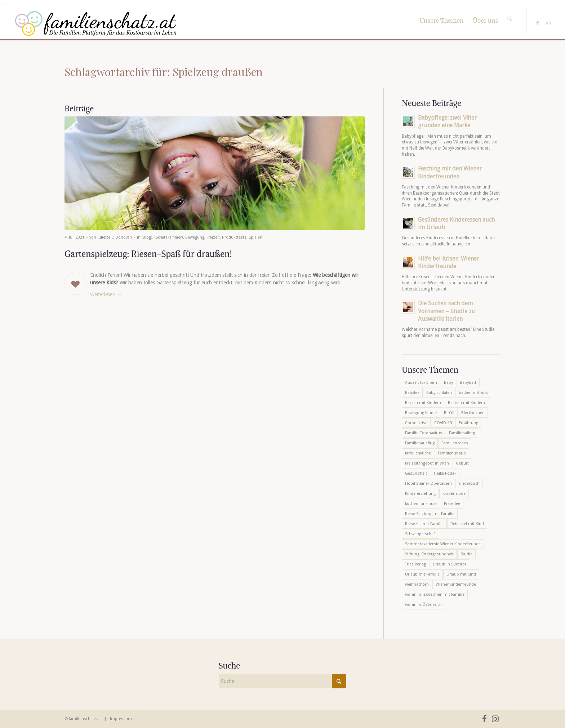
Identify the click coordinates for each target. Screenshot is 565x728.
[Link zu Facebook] (537, 23)
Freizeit (213, 237)
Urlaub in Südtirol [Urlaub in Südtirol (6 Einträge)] (449, 564)
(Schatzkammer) (169, 237)
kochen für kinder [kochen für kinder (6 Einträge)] (421, 504)
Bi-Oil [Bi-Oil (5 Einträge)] (449, 413)
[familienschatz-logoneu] (96, 23)
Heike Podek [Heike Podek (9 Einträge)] (445, 473)
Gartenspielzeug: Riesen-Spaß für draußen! (148, 254)
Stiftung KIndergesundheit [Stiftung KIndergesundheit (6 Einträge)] (429, 554)
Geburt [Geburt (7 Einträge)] (462, 463)
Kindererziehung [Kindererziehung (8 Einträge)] (420, 494)
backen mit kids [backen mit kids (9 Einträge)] (473, 393)
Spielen (255, 237)
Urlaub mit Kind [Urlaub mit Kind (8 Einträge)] (461, 574)
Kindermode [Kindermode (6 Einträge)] (454, 494)
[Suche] (510, 13)
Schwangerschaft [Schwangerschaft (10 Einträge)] (421, 534)
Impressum (121, 719)
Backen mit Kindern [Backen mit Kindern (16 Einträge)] (423, 403)
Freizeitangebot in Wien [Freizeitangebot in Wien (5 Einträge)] (427, 463)
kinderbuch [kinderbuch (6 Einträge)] (469, 483)
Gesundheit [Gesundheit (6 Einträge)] (416, 473)
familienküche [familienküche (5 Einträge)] (418, 453)
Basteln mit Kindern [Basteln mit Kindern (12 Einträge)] (466, 403)
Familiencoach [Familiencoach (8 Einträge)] (455, 443)
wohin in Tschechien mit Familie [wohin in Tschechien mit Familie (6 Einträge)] (435, 594)
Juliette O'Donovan (115, 237)
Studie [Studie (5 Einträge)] (466, 554)
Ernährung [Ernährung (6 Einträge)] (468, 423)
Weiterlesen (106, 294)
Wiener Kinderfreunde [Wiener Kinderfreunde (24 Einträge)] (456, 584)
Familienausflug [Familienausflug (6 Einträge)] (420, 443)
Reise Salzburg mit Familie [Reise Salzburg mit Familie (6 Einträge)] (430, 514)
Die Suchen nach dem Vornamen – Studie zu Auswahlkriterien (446, 311)
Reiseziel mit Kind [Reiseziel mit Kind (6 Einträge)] (467, 524)
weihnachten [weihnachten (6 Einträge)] (417, 584)
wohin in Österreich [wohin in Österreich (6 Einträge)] (423, 605)
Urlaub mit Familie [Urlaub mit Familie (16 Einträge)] (422, 574)
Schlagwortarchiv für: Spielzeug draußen (164, 72)
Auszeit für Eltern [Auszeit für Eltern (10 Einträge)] (421, 383)
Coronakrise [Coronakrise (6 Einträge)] (416, 423)
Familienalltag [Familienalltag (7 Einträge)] (462, 433)
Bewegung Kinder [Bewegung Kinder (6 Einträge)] (421, 413)
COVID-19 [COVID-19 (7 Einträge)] (443, 423)
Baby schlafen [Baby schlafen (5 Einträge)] (439, 393)
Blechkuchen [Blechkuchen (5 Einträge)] (473, 413)
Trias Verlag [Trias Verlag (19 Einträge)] (415, 564)
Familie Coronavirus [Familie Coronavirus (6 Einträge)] (424, 433)
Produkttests (234, 237)
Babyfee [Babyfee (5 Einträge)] (412, 393)
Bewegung (195, 237)
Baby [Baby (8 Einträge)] (448, 383)
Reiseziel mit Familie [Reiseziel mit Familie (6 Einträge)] (424, 524)
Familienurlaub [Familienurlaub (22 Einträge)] (452, 453)
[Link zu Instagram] (548, 23)
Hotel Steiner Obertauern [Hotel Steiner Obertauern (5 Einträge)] (428, 483)
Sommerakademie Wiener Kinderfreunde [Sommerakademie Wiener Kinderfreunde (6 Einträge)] (443, 544)
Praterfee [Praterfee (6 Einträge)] (452, 504)
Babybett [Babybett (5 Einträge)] (468, 383)
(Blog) (147, 237)
